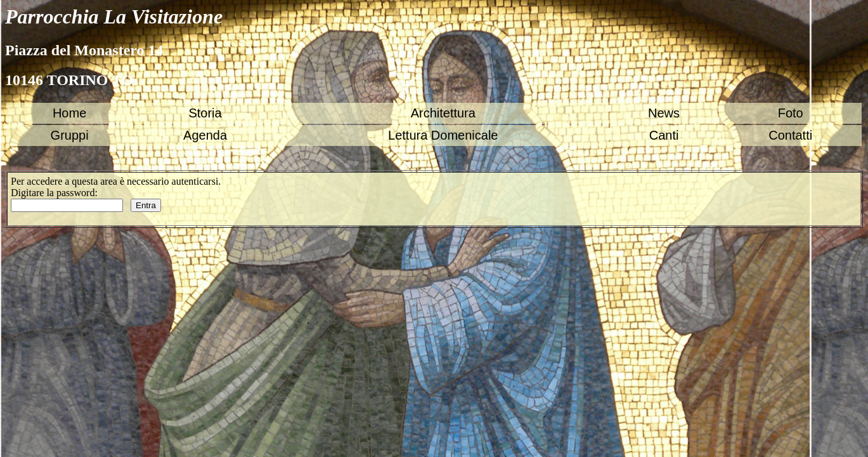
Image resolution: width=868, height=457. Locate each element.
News (664, 113)
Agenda (205, 135)
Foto (791, 113)
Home (69, 113)
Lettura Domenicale (443, 135)
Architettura (443, 113)
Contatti (790, 135)
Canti (664, 135)
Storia (205, 113)
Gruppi (70, 135)
